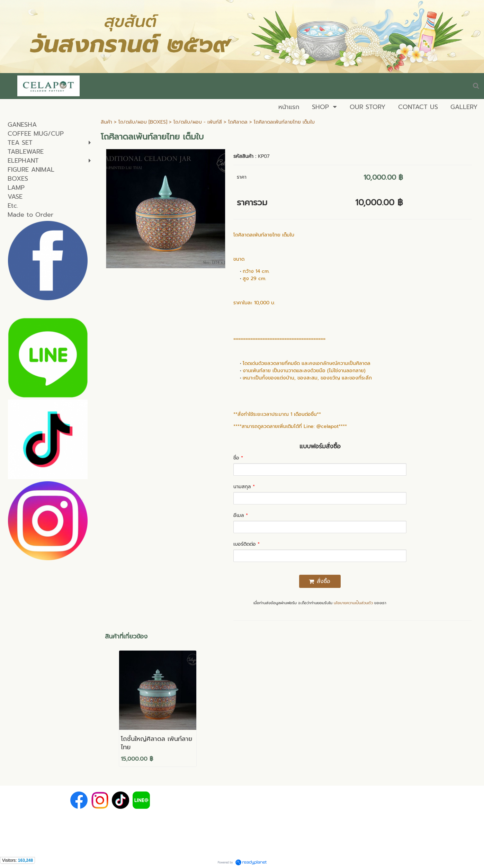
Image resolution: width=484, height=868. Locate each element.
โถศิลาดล (238, 122)
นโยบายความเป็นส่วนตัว (353, 603)
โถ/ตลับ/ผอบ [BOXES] (143, 122)
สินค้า (106, 122)
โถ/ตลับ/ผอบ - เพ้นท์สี (198, 122)
